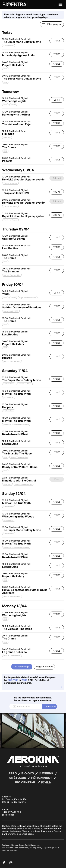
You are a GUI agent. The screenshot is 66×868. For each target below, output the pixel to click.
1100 (16, 680)
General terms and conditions (15, 848)
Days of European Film (12, 275)
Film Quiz (7, 138)
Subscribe (51, 706)
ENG (5, 69)
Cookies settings (9, 850)
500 (10, 680)
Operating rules (51, 848)
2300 (24, 680)
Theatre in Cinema (10, 183)
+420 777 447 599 (12, 812)
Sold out (57, 178)
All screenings (22, 667)
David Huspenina (32, 845)
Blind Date (7, 484)
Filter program (52, 24)
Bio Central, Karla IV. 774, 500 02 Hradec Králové (15, 801)
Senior (13, 105)
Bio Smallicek (9, 46)
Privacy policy (36, 848)
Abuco (14, 845)
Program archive (44, 667)
